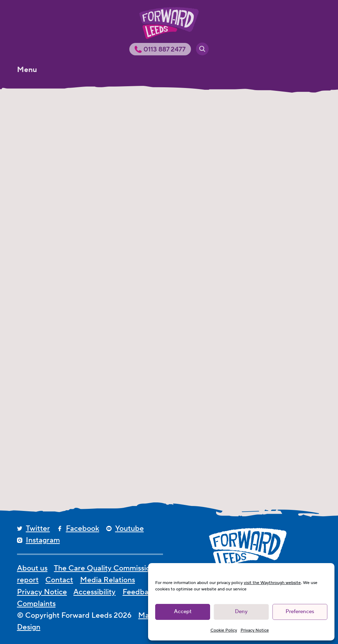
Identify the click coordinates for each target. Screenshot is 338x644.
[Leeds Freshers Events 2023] (64, 198)
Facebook (83, 529)
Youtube (129, 529)
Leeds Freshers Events (166, 242)
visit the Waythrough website (272, 583)
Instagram (43, 540)
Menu (27, 70)
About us (32, 568)
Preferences (300, 612)
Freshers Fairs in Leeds (272, 242)
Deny (241, 612)
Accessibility (94, 592)
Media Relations (108, 580)
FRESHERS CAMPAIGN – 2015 (55, 410)
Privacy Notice (255, 630)
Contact (59, 580)
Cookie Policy (224, 630)
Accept (183, 612)
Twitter (38, 529)
